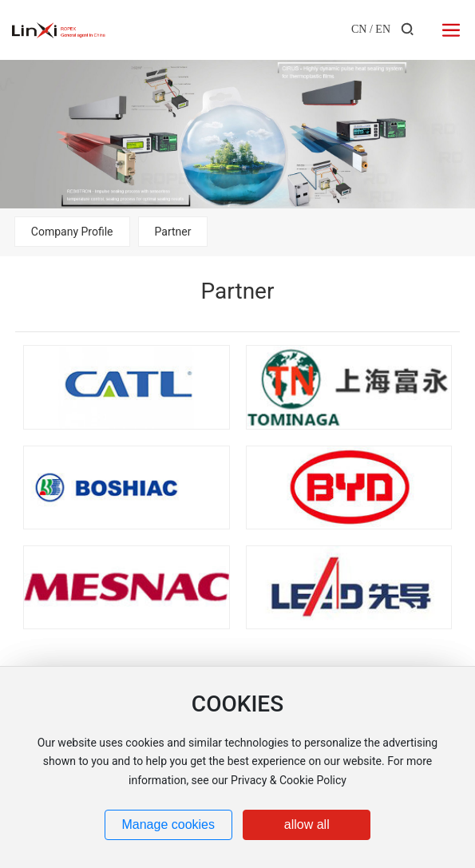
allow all (307, 824)
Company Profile (72, 232)
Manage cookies (168, 824)
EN (383, 29)
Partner (173, 232)
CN (359, 29)
